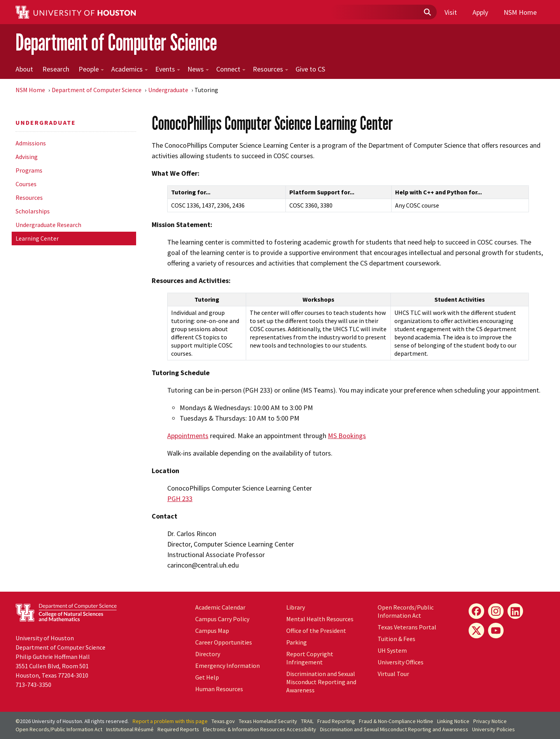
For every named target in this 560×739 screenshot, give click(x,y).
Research (56, 69)
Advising (27, 157)
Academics (129, 69)
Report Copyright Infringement (310, 658)
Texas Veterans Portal (407, 627)
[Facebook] (476, 611)
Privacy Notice (490, 721)
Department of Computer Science (116, 42)
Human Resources (219, 689)
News (198, 69)
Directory (208, 654)
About (24, 69)
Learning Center (37, 238)
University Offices (401, 662)
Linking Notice (453, 721)
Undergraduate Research (48, 225)
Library (296, 607)
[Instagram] (496, 611)
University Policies (493, 729)
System (392, 650)
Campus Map (212, 631)
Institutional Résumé (130, 729)
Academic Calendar (220, 607)
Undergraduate (168, 90)
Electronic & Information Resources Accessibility (260, 729)
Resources (270, 69)
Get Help (207, 677)
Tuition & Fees (396, 639)
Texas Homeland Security (268, 721)
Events (168, 69)
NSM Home (520, 12)
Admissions (31, 143)
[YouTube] (496, 631)
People (91, 69)
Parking (297, 642)
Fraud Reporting (336, 721)
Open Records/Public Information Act (406, 611)
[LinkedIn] (515, 611)
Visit (451, 12)
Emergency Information (227, 666)
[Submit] (427, 12)
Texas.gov (223, 721)
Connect (231, 69)
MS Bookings (347, 436)
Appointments (188, 436)
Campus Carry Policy (222, 619)
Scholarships (33, 211)
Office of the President (316, 631)
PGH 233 (180, 499)
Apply (480, 12)
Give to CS (310, 69)
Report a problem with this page (170, 721)
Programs (29, 170)
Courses (26, 184)
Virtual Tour (393, 674)
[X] (476, 631)
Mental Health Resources (320, 619)
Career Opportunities (224, 642)
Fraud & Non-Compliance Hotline (396, 721)
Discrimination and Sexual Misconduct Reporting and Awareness (321, 682)
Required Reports (178, 729)
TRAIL (307, 721)
